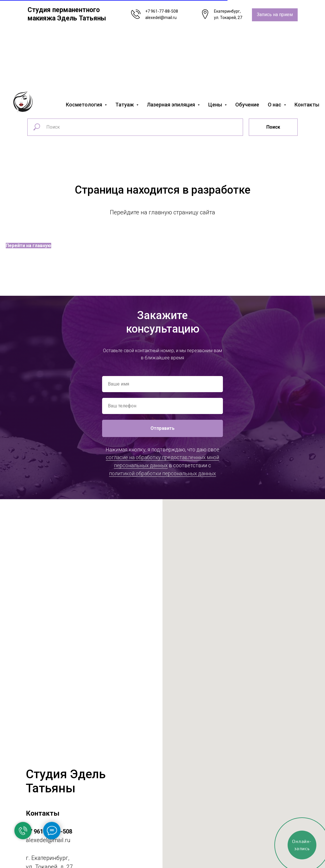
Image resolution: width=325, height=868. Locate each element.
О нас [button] (275, 105)
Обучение (247, 105)
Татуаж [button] (125, 105)
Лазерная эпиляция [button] (172, 105)
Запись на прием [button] (275, 15)
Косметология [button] (85, 105)
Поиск (273, 127)
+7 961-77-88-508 (162, 11)
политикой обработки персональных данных (162, 473)
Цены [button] (216, 105)
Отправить (162, 428)
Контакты (307, 105)
